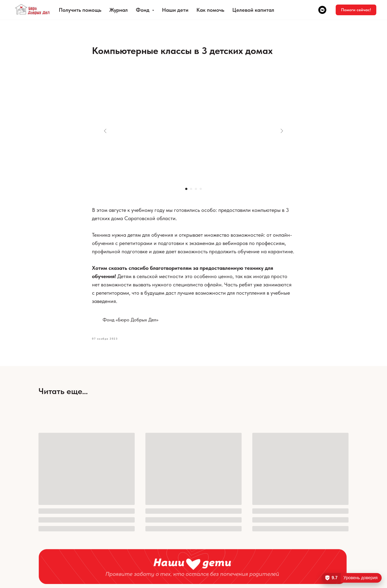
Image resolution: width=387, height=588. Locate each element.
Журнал (119, 10)
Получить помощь (80, 10)
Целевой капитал (253, 10)
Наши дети (175, 10)
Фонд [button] (143, 10)
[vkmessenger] (322, 10)
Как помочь (210, 10)
